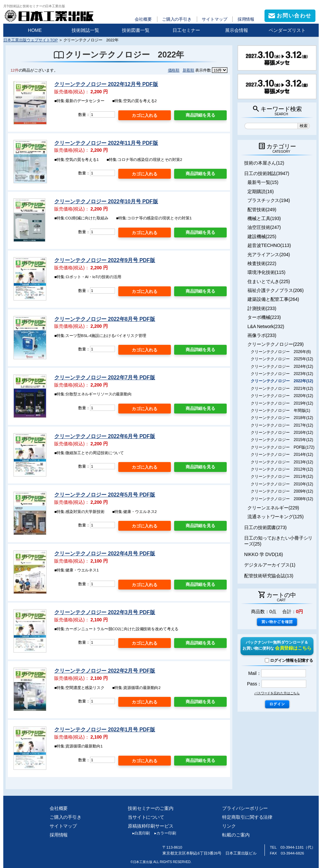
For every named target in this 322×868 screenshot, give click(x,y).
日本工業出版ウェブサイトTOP (31, 40)
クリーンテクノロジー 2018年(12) (282, 418)
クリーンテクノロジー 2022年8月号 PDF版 (105, 319)
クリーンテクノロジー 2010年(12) (282, 484)
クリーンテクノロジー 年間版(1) (280, 411)
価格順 (174, 70)
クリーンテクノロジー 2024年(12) (282, 367)
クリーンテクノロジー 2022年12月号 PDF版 (106, 84)
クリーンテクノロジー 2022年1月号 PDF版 (105, 730)
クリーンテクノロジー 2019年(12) (282, 403)
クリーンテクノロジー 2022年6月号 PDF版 (105, 436)
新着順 (189, 70)
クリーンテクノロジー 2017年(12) (282, 425)
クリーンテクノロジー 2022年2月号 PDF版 (105, 671)
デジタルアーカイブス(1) (270, 565)
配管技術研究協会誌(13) (269, 576)
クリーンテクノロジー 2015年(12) (282, 440)
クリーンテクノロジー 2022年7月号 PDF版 (105, 378)
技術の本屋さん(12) (264, 163)
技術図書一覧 (136, 30)
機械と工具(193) (264, 218)
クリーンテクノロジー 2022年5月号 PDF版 (105, 495)
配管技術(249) (262, 210)
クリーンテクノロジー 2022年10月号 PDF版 (106, 201)
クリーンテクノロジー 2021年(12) (282, 389)
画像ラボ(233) (262, 335)
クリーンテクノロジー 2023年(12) (282, 374)
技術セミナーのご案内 (151, 808)
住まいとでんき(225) (269, 281)
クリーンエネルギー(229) (273, 508)
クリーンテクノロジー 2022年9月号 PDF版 (105, 260)
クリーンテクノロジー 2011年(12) (282, 477)
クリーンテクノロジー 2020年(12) (282, 396)
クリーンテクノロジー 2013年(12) (282, 462)
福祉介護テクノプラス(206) (276, 290)
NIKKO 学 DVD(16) (264, 554)
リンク (229, 826)
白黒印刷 (139, 833)
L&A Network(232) (266, 326)
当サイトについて (146, 817)
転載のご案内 (236, 835)
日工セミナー (186, 30)
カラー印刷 (163, 833)
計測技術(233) (262, 308)
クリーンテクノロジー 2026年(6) (281, 352)
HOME (35, 30)
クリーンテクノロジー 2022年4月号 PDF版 (105, 554)
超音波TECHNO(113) (269, 245)
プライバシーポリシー (245, 808)
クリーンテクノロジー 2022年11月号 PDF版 (106, 143)
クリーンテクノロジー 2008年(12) (282, 499)
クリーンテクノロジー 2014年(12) (282, 455)
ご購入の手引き (177, 19)
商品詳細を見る (200, 115)
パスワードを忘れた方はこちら (277, 693)
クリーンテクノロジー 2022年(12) (282, 381)
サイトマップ (214, 19)
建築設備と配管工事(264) (273, 299)
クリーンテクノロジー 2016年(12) (282, 433)
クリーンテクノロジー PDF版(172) (283, 447)
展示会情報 (237, 30)
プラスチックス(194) (269, 200)
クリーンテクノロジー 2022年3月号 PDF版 (105, 612)
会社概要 (143, 19)
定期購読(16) (261, 191)
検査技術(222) (262, 263)
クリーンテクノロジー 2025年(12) (282, 359)
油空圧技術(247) (264, 227)
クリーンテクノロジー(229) (276, 344)
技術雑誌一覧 (85, 30)
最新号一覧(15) (263, 182)
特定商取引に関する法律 (247, 817)
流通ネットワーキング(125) (276, 517)
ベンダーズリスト (287, 30)
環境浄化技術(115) (266, 272)
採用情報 (246, 19)
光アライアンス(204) (269, 255)
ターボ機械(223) (264, 317)
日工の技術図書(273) (265, 527)
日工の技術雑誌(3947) (267, 173)
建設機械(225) (262, 236)
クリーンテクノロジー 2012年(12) (282, 469)
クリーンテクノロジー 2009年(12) (282, 491)
